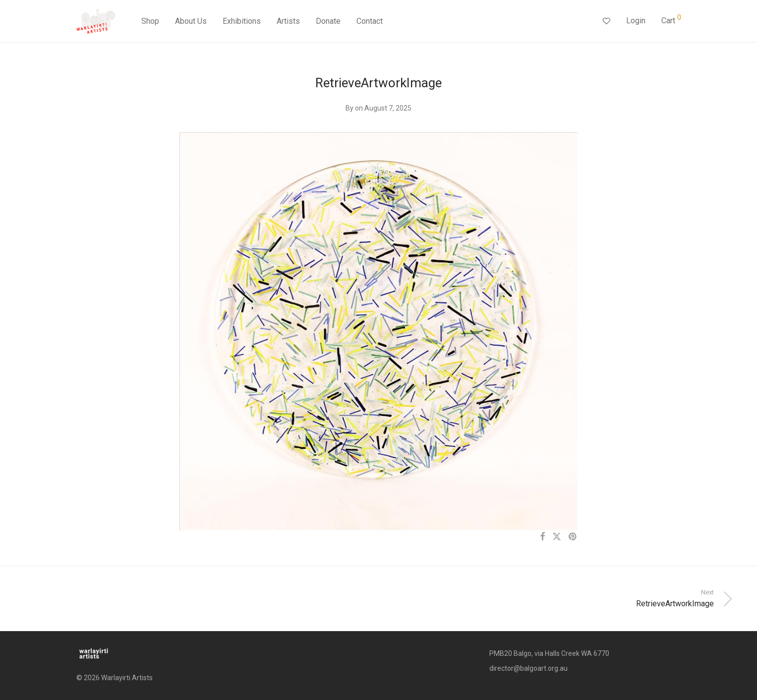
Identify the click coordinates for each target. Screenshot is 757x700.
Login (636, 21)
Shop (150, 21)
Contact (370, 21)
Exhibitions (242, 21)
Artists (288, 21)
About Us (191, 21)
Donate (328, 21)
